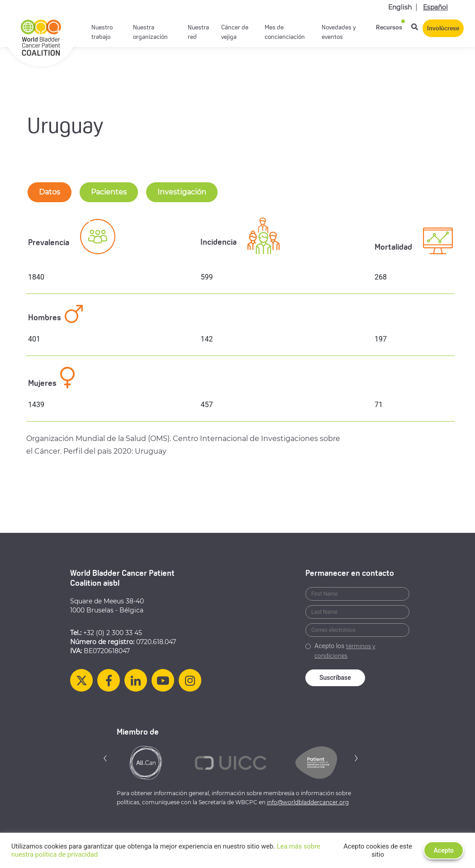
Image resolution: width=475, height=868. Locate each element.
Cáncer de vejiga (235, 33)
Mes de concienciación (285, 33)
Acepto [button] (444, 850)
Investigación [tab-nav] (182, 192)
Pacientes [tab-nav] (109, 192)
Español (435, 7)
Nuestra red (198, 33)
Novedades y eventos (339, 33)
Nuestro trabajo (102, 33)
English (400, 7)
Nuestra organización (150, 33)
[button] (105, 758)
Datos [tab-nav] (50, 192)
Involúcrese (443, 29)
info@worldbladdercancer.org (308, 802)
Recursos (389, 28)
